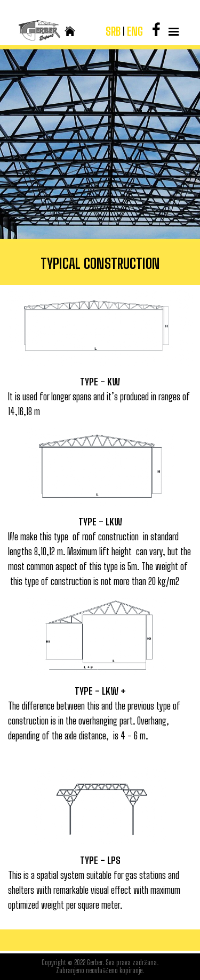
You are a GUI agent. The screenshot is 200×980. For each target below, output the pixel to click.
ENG (135, 31)
